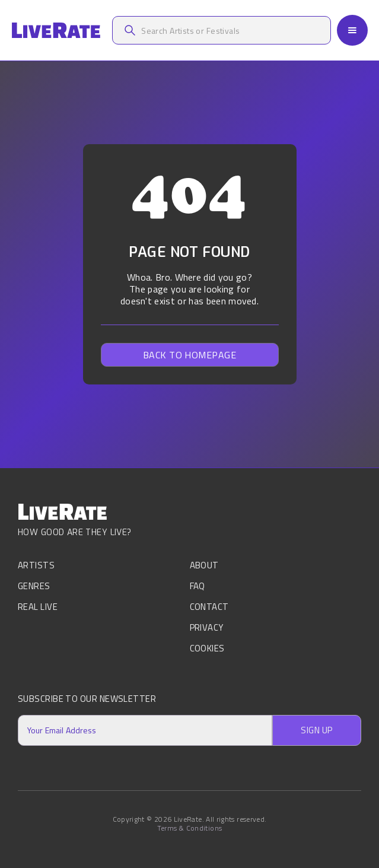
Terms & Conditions (189, 828)
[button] (352, 30)
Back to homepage (190, 355)
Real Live (38, 607)
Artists (36, 566)
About (204, 566)
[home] (56, 31)
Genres (34, 586)
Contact (209, 607)
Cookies (207, 648)
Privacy (207, 627)
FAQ (198, 586)
